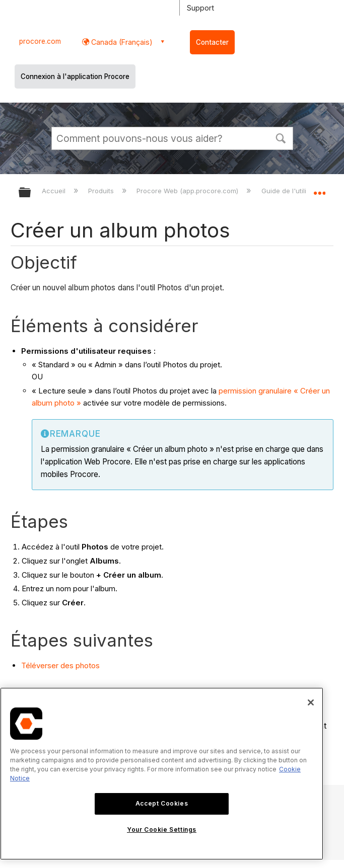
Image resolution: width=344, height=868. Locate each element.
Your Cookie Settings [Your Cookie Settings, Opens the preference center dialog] (162, 830)
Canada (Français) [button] (121, 42)
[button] (281, 137)
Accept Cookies (162, 803)
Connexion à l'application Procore (75, 76)
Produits (102, 191)
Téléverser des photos (60, 665)
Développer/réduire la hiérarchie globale (31, 193)
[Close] (311, 702)
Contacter (212, 42)
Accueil (55, 191)
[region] (162, 774)
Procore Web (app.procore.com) (188, 191)
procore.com (40, 41)
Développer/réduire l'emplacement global (319, 189)
